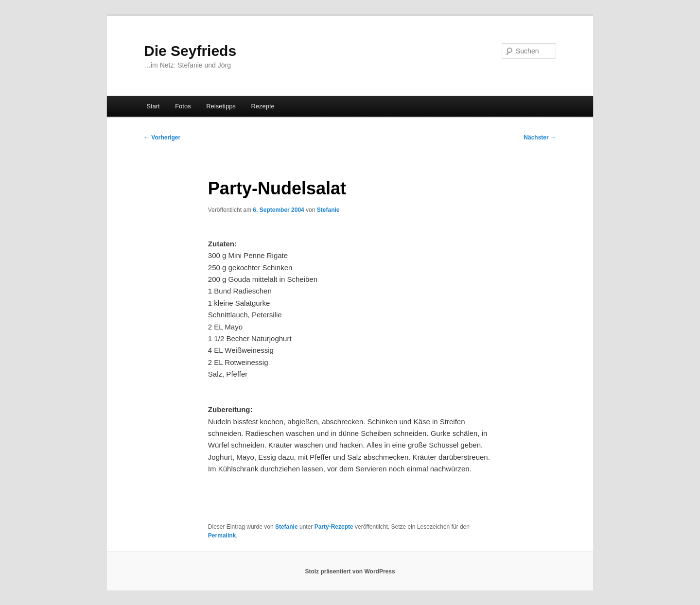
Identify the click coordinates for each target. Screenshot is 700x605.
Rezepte (262, 106)
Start (153, 106)
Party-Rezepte (334, 527)
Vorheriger (162, 138)
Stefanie (328, 210)
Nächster (540, 138)
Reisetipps (221, 106)
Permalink (222, 536)
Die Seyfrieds (190, 51)
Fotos (183, 106)
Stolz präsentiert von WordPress (350, 571)
